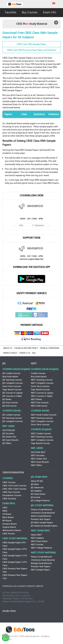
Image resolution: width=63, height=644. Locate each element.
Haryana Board (9, 524)
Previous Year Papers (41, 519)
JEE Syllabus (36, 491)
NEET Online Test (39, 459)
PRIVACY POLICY (10, 353)
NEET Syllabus (37, 538)
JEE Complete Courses (13, 383)
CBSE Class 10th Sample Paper (32, 44)
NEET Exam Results (40, 462)
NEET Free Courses (40, 403)
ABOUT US (8, 348)
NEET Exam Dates (39, 541)
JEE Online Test (9, 437)
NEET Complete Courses (42, 383)
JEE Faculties (8, 434)
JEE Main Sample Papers (42, 523)
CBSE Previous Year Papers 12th (15, 577)
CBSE (5, 508)
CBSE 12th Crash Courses (14, 486)
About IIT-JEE (37, 481)
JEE (4, 364)
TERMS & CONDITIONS (49, 348)
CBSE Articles (9, 534)
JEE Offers (7, 443)
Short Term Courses (12, 386)
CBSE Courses (9, 482)
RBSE (5, 511)
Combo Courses (38, 373)
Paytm (32, 309)
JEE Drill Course (10, 406)
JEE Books (7, 399)
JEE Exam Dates (38, 494)
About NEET (36, 535)
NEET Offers (36, 465)
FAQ (21, 225)
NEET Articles (37, 545)
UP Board (7, 514)
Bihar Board (8, 517)
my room (60, 4)
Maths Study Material (41, 516)
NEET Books (36, 399)
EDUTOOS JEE (9, 430)
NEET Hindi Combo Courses (44, 415)
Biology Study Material (41, 563)
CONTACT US (24, 353)
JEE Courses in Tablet (12, 396)
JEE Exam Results (10, 440)
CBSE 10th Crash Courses (14, 489)
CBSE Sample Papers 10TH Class (15, 551)
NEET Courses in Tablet (42, 396)
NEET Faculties (38, 456)
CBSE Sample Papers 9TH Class (14, 544)
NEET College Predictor (42, 548)
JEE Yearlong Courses (12, 380)
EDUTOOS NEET (38, 452)
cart (52, 4)
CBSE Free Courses (11, 492)
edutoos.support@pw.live (32, 259)
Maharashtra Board (12, 530)
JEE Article (36, 497)
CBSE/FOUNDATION (13, 473)
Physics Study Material (41, 510)
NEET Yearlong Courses (42, 380)
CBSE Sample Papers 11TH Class (15, 557)
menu (3, 4)
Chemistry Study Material (43, 513)
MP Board (7, 521)
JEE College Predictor (40, 501)
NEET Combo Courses (41, 434)
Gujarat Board (9, 527)
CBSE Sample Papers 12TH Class (15, 564)
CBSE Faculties (9, 499)
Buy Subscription (10, 377)
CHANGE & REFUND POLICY (26, 348)
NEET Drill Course (39, 406)
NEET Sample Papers (40, 570)
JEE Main (35, 484)
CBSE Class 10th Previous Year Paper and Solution (32, 50)
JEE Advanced (37, 488)
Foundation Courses (12, 495)
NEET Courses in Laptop (42, 393)
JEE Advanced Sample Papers (44, 526)
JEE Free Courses (10, 403)
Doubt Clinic (9, 611)
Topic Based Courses (12, 390)
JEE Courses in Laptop (12, 393)
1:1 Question (38, 225)
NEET (34, 364)
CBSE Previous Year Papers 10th (15, 570)
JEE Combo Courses (11, 373)
